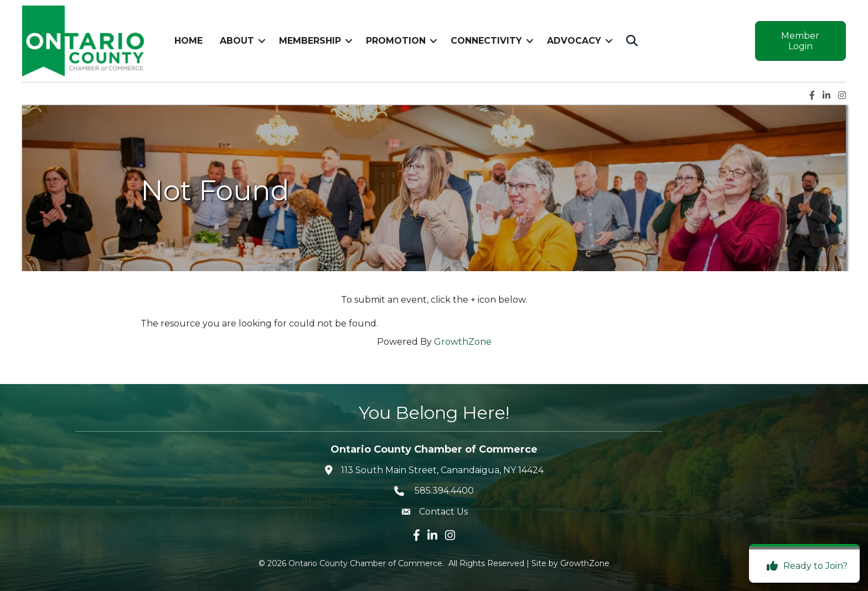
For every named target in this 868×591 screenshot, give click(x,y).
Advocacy (574, 41)
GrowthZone (463, 342)
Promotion (396, 41)
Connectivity (486, 41)
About (237, 41)
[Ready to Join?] (804, 566)
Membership (310, 41)
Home (188, 41)
